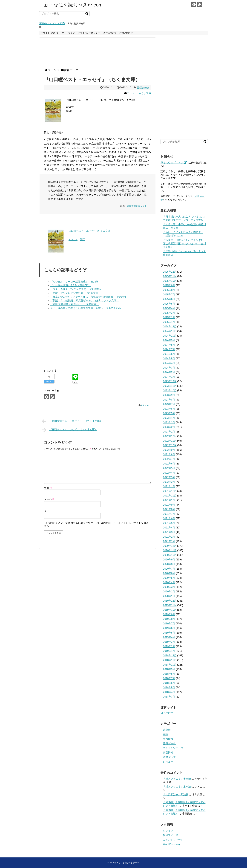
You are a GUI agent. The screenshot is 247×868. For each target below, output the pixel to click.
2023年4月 (169, 418)
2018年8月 (169, 674)
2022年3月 (169, 477)
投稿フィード (171, 835)
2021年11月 (170, 496)
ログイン (168, 831)
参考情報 (168, 739)
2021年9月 (169, 505)
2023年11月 (170, 386)
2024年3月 (169, 368)
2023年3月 (169, 422)
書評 (166, 734)
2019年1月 (169, 651)
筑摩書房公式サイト (137, 206)
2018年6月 (169, 683)
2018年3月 (169, 697)
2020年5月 (169, 578)
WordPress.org (171, 844)
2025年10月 (170, 281)
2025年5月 (169, 304)
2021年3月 (169, 532)
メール (49, 499)
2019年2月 (169, 646)
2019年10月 (170, 610)
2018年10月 (170, 665)
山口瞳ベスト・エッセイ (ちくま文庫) (90, 231)
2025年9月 (169, 285)
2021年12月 (170, 491)
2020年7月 (169, 569)
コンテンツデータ (173, 748)
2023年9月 (169, 395)
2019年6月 (169, 628)
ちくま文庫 (145, 93)
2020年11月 (170, 550)
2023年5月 (169, 413)
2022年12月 (170, 436)
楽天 (83, 239)
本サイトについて (50, 33)
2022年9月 (169, 450)
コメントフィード (173, 840)
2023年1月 (169, 432)
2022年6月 (169, 464)
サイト (48, 511)
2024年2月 (169, 372)
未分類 (167, 730)
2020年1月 (169, 596)
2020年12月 (170, 546)
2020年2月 (169, 592)
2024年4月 (169, 363)
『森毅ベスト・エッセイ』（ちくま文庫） (69, 430)
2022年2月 (169, 482)
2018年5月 (169, 688)
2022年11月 (170, 441)
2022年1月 (169, 486)
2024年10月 (170, 336)
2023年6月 (169, 409)
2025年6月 (169, 299)
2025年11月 (170, 276)
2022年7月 (169, 459)
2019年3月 (169, 642)
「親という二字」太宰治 (177, 779)
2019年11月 (170, 605)
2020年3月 (169, 587)
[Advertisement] (97, 54)
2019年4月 (169, 637)
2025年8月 (169, 290)
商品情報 (168, 753)
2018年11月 (170, 660)
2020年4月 (169, 582)
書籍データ (143, 88)
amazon (73, 239)
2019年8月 (169, 619)
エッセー (132, 93)
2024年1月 (169, 377)
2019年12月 (170, 601)
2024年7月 (169, 349)
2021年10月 (170, 500)
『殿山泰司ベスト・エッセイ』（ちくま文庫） (72, 421)
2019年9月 (169, 614)
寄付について (110, 33)
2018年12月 (170, 656)
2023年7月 (169, 404)
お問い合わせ (126, 33)
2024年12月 (170, 327)
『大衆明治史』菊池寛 (176, 794)
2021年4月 (169, 528)
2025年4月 (169, 308)
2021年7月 (169, 514)
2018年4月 (169, 692)
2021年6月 (169, 518)
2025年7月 (169, 295)
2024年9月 (169, 340)
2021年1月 (169, 541)
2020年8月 (169, 564)
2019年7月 (169, 624)
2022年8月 (169, 454)
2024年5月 (169, 359)
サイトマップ (68, 33)
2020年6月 (169, 573)
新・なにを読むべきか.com (73, 5)
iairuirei (145, 405)
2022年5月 (169, 468)
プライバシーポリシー (89, 33)
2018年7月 (169, 678)
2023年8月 (169, 400)
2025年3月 (169, 313)
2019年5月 (169, 633)
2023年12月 (170, 381)
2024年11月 (170, 331)
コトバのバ (167, 713)
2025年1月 (169, 322)
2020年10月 (170, 555)
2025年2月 (169, 317)
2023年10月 (170, 391)
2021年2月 (169, 537)
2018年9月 (169, 669)
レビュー (168, 762)
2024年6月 (169, 354)
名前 (48, 488)
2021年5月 (169, 523)
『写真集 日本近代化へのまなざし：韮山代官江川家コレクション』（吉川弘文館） (184, 244)
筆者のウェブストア (52, 23)
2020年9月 (169, 560)
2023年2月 (169, 427)
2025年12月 (170, 272)
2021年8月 (169, 509)
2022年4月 (169, 473)
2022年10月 (170, 445)
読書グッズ (169, 757)
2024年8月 (169, 345)
